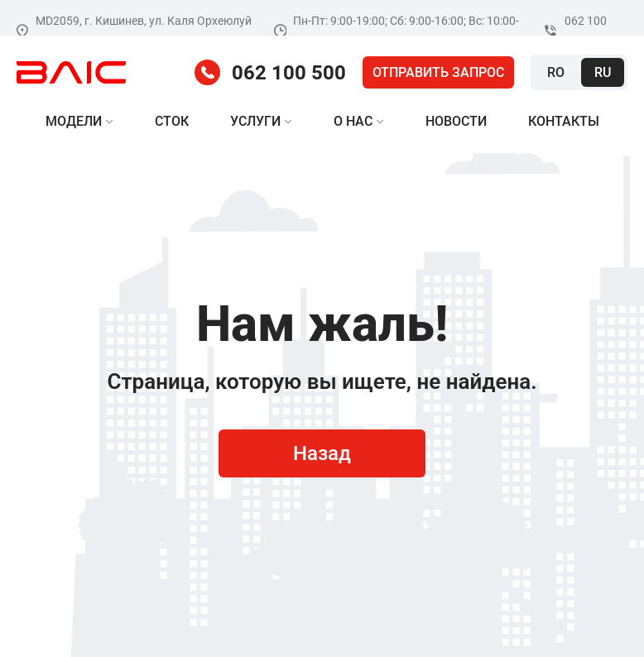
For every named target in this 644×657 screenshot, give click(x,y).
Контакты (564, 121)
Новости (456, 121)
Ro (556, 72)
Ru (603, 72)
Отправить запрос (438, 72)
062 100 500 (575, 31)
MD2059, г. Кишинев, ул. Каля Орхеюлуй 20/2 (134, 31)
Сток (172, 121)
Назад (322, 453)
